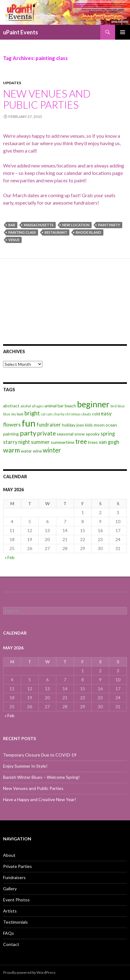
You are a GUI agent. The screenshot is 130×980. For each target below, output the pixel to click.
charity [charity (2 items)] (59, 414)
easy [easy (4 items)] (106, 414)
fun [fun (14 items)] (29, 423)
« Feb (10, 557)
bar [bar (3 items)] (61, 406)
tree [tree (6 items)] (81, 441)
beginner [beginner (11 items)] (93, 404)
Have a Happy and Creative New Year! (40, 799)
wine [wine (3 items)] (37, 451)
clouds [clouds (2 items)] (86, 414)
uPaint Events (21, 32)
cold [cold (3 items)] (96, 414)
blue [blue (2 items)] (121, 406)
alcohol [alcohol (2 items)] (26, 406)
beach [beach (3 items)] (70, 406)
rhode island (89, 232)
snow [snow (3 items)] (80, 434)
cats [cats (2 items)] (50, 414)
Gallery (10, 889)
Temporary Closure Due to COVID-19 (40, 755)
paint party (109, 225)
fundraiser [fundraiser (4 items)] (49, 425)
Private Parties (17, 866)
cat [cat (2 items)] (43, 414)
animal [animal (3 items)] (51, 406)
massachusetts (39, 225)
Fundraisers (14, 877)
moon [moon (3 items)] (99, 425)
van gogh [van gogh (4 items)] (109, 442)
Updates (12, 83)
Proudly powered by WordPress (29, 972)
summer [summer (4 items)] (40, 442)
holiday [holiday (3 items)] (69, 425)
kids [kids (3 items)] (89, 425)
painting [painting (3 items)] (11, 434)
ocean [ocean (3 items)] (111, 425)
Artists (10, 911)
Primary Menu (123, 32)
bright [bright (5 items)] (32, 413)
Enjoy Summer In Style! (25, 766)
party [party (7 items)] (28, 433)
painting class (22, 232)
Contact (11, 944)
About (9, 855)
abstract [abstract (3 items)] (11, 406)
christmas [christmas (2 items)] (73, 414)
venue (14, 240)
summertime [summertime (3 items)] (63, 442)
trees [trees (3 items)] (93, 442)
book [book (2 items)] (20, 414)
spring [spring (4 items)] (108, 434)
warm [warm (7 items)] (11, 450)
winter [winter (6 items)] (52, 450)
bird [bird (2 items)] (114, 406)
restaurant (56, 232)
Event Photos (16, 900)
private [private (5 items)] (46, 433)
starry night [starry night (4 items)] (17, 442)
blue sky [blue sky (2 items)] (9, 414)
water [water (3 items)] (26, 451)
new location (76, 225)
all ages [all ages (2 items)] (38, 406)
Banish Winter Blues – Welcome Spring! (41, 777)
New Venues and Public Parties (47, 99)
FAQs (9, 933)
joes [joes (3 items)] (80, 425)
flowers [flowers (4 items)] (12, 425)
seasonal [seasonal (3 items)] (65, 434)
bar (12, 225)
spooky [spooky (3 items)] (93, 434)
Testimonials (15, 922)
